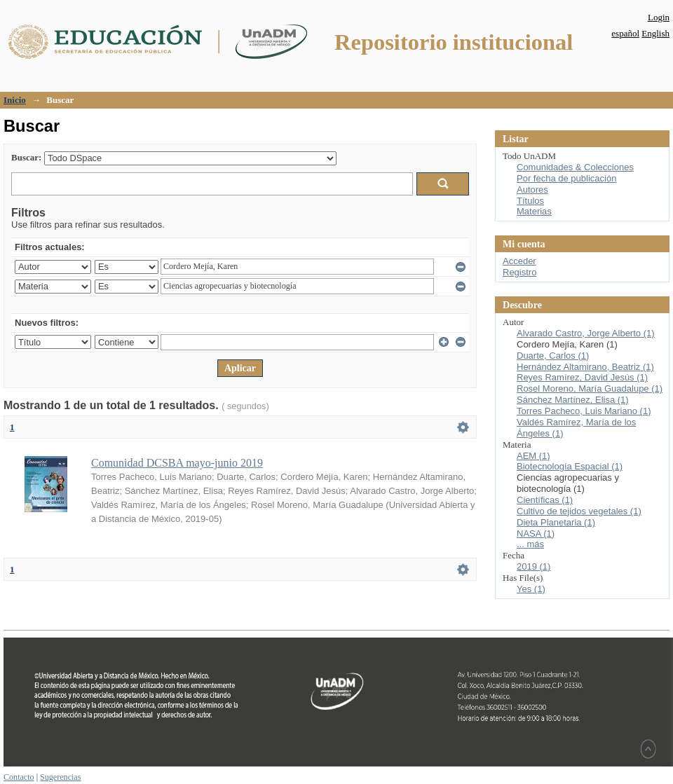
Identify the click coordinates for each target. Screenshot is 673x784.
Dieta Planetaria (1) (556, 522)
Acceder (519, 261)
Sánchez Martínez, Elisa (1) (573, 400)
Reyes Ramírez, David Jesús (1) (582, 377)
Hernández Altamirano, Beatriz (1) (585, 367)
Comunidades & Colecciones (575, 167)
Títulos (530, 201)
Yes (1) (531, 589)
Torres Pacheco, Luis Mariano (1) (584, 411)
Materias (534, 211)
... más (530, 544)
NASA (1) (536, 534)
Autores (532, 190)
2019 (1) (533, 566)
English (655, 33)
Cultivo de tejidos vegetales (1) (579, 511)
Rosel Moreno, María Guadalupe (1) (590, 388)
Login (659, 17)
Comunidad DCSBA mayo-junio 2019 (177, 463)
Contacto (19, 777)
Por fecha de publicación (566, 178)
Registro (519, 272)
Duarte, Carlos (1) (553, 356)
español (625, 33)
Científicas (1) (545, 500)
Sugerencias (60, 777)
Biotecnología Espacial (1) (570, 466)
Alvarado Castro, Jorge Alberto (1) (586, 333)
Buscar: (26, 157)
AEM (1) (533, 456)
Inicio (15, 100)
